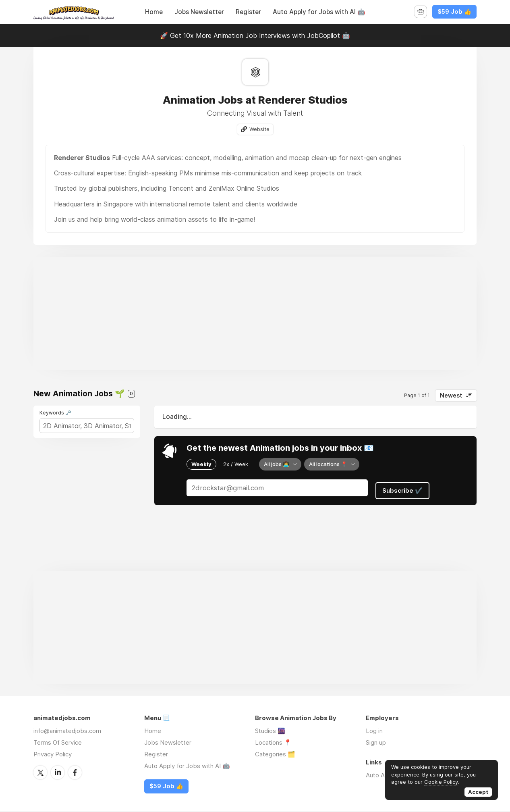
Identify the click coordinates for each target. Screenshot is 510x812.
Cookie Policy (441, 782)
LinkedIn (58, 773)
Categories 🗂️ (275, 755)
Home (154, 12)
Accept (478, 792)
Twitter (40, 773)
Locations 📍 (273, 743)
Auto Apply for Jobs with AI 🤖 (319, 12)
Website (259, 129)
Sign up (376, 743)
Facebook (75, 773)
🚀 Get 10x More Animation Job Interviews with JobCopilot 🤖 (255, 35)
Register (248, 12)
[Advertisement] (255, 314)
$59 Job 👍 (454, 12)
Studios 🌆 (270, 732)
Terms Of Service (58, 743)
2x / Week (236, 464)
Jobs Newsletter (199, 12)
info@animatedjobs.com (67, 732)
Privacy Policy (53, 755)
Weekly (201, 464)
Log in (374, 732)
